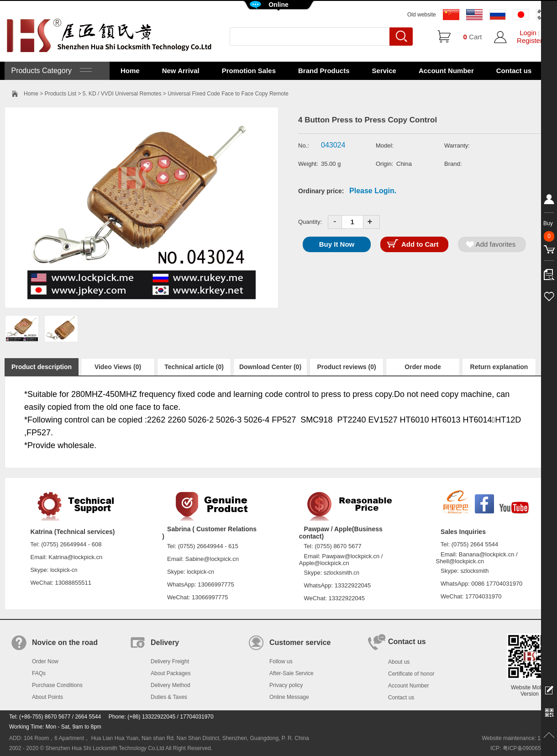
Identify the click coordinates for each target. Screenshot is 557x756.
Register (530, 40)
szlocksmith (474, 571)
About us (399, 662)
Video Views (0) (118, 367)
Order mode (423, 367)
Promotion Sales (249, 71)
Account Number (446, 71)
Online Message (289, 697)
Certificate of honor (411, 674)
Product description (42, 367)
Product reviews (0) (346, 367)
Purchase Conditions (57, 685)
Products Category (50, 71)
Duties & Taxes (169, 697)
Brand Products (324, 71)
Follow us (281, 661)
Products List (60, 94)
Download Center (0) (270, 367)
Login (528, 33)
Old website (422, 15)
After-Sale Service (292, 673)
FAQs (39, 673)
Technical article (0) (194, 367)
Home (130, 71)
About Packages (171, 673)
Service (384, 71)
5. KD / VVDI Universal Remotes (122, 94)
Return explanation (499, 367)
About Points (47, 697)
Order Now (45, 661)
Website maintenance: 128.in (517, 738)
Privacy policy (286, 685)
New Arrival (181, 71)
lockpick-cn (64, 570)
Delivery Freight (170, 661)
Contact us (514, 71)
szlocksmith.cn (342, 573)
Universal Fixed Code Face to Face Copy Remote (228, 94)
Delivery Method (171, 685)
